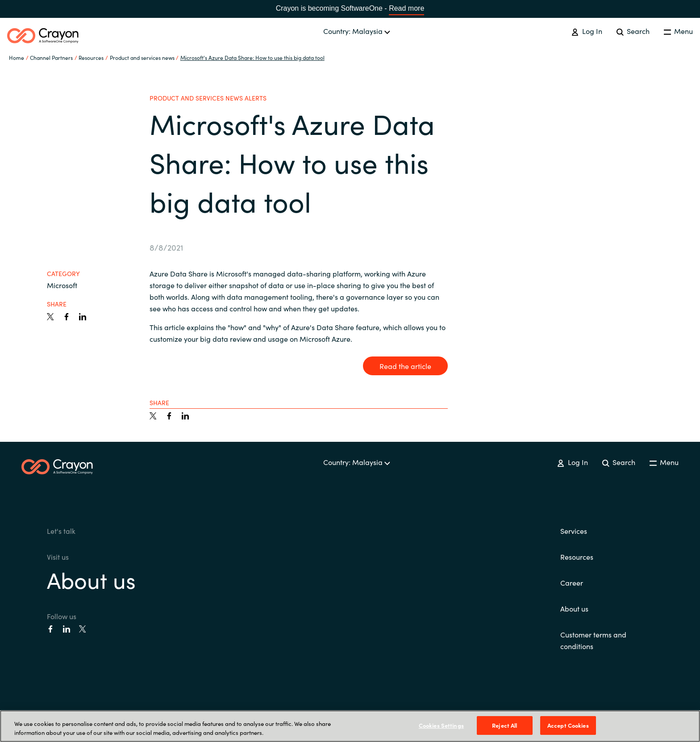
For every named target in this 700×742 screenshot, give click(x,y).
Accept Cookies (568, 725)
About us (91, 579)
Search (633, 31)
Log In (587, 31)
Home (17, 57)
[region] (350, 726)
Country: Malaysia (357, 31)
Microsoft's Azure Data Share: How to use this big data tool (252, 57)
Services (574, 531)
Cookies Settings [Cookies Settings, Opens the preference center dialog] (441, 725)
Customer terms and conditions (593, 640)
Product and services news (142, 57)
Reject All (504, 725)
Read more (406, 8)
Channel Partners (51, 57)
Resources (577, 557)
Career (572, 583)
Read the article (405, 366)
